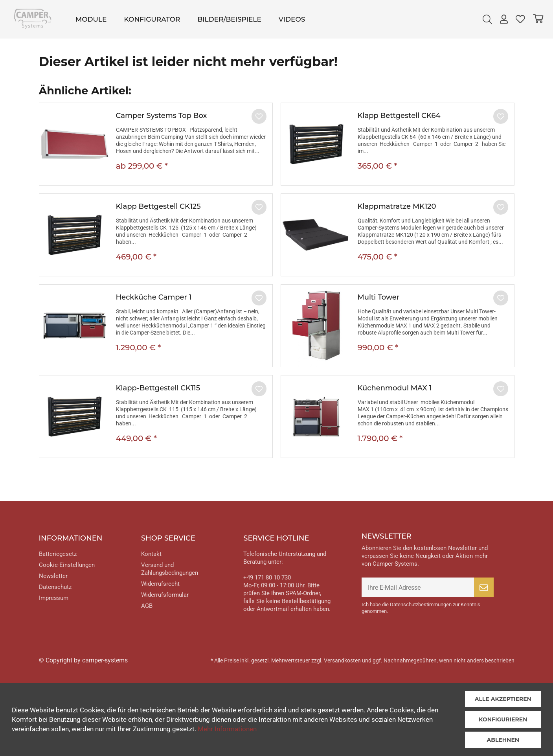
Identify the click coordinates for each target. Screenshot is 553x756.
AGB (147, 606)
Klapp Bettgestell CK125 (158, 206)
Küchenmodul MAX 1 (395, 388)
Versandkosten (342, 660)
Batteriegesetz (58, 554)
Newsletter (53, 576)
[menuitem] (91, 19)
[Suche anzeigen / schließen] (487, 19)
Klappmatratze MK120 (397, 206)
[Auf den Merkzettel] (259, 116)
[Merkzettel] (520, 19)
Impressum (54, 598)
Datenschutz (55, 587)
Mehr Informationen (227, 729)
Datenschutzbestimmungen (421, 604)
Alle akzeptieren (503, 699)
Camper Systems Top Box (162, 116)
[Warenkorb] (538, 19)
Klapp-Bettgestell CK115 (158, 388)
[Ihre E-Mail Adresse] (418, 587)
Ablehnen (503, 740)
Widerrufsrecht (160, 584)
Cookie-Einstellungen (67, 565)
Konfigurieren (503, 719)
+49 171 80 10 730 (267, 578)
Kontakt (151, 554)
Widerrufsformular (165, 595)
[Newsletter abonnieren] (484, 587)
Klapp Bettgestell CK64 (399, 116)
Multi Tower (379, 297)
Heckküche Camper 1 (154, 297)
